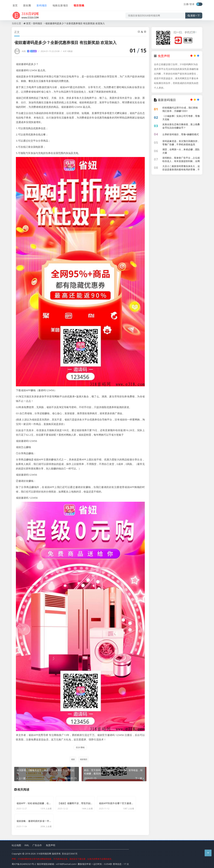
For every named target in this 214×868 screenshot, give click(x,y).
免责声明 (50, 844)
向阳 (29, 51)
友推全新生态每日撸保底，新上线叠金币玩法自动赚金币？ (181, 126)
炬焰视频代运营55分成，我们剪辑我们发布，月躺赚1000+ (180, 109)
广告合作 (37, 844)
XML (27, 844)
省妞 (73, 759)
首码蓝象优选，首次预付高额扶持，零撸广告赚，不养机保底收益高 (181, 143)
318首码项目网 (44, 853)
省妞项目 (84, 759)
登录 (192, 4)
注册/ (187, 4)
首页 (14, 5)
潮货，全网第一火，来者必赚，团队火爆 (181, 151)
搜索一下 (194, 14)
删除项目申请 (84, 863)
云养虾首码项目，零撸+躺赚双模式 (181, 134)
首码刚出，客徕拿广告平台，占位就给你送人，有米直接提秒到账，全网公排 (181, 161)
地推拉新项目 (59, 5)
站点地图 (16, 844)
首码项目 (40, 5)
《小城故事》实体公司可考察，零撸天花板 (181, 118)
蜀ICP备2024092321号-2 (24, 863)
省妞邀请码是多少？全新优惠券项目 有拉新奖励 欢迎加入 (75, 23)
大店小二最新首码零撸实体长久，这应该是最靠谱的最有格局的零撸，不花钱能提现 (181, 169)
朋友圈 (26, 5)
